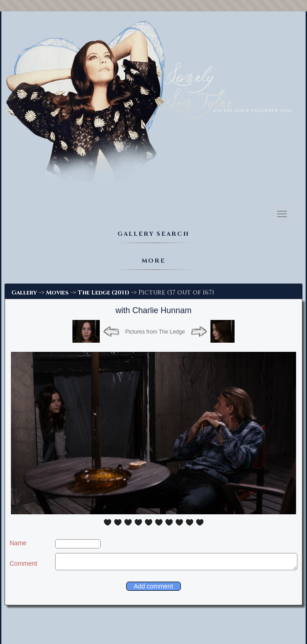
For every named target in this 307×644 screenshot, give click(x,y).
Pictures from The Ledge (155, 332)
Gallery (24, 293)
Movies (57, 293)
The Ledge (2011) (104, 293)
